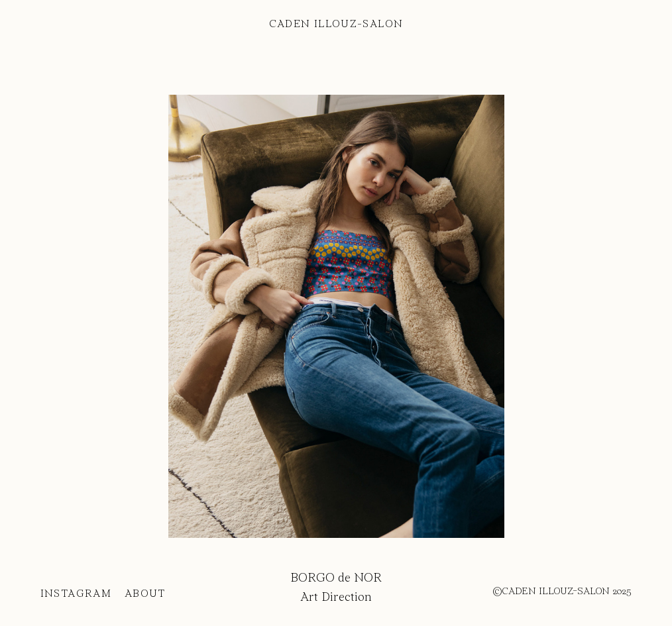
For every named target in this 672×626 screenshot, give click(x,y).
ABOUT (156, 594)
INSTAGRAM (76, 594)
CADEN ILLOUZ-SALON (336, 25)
